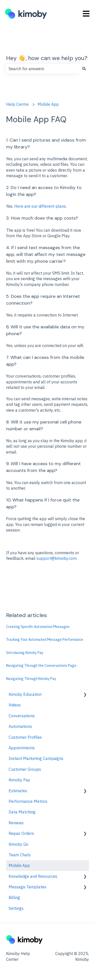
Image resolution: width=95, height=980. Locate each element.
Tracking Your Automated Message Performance (45, 640)
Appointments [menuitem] (22, 748)
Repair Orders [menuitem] (21, 833)
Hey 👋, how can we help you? (47, 58)
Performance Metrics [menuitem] (28, 801)
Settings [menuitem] (16, 908)
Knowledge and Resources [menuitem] (33, 876)
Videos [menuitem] (15, 705)
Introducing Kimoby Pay (25, 653)
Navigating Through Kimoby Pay (31, 679)
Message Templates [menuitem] (27, 887)
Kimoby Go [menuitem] (18, 844)
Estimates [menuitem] (18, 791)
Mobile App (48, 104)
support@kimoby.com (56, 558)
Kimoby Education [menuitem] (25, 694)
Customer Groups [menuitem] (25, 769)
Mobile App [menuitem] (19, 865)
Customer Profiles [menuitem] (25, 737)
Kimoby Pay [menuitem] (19, 780)
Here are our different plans (40, 206)
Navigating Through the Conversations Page (41, 666)
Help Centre (17, 104)
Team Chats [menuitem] (20, 855)
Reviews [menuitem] (16, 823)
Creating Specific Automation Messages (38, 627)
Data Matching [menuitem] (22, 812)
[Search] (84, 69)
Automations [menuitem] (20, 726)
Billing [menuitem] (14, 897)
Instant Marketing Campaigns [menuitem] (36, 758)
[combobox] (43, 69)
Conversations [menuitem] (22, 716)
